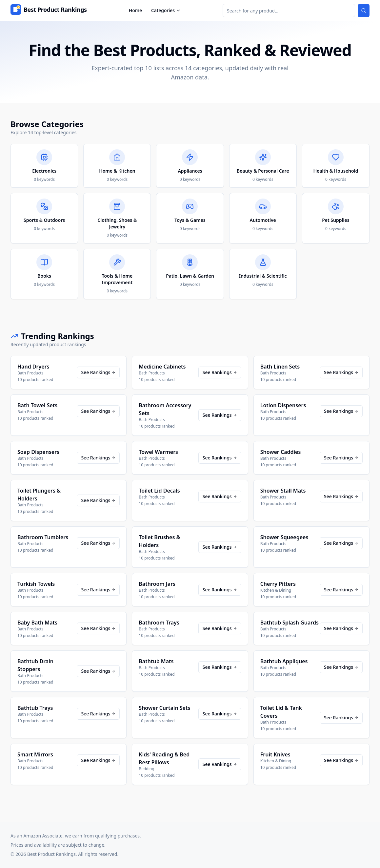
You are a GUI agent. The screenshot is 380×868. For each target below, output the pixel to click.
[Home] (49, 11)
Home (135, 10)
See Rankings (98, 372)
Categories (166, 10)
